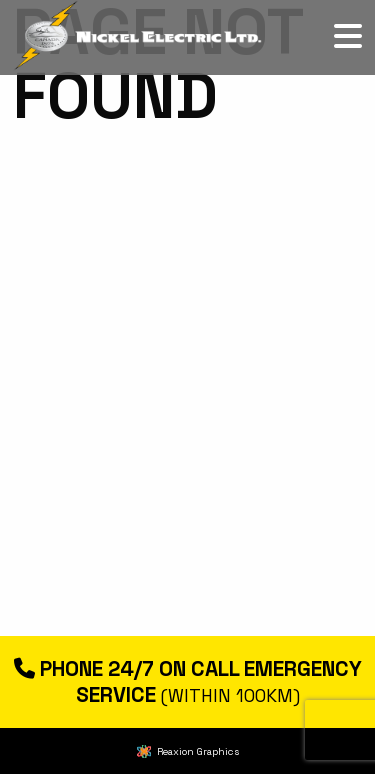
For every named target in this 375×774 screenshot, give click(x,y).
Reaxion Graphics (198, 751)
